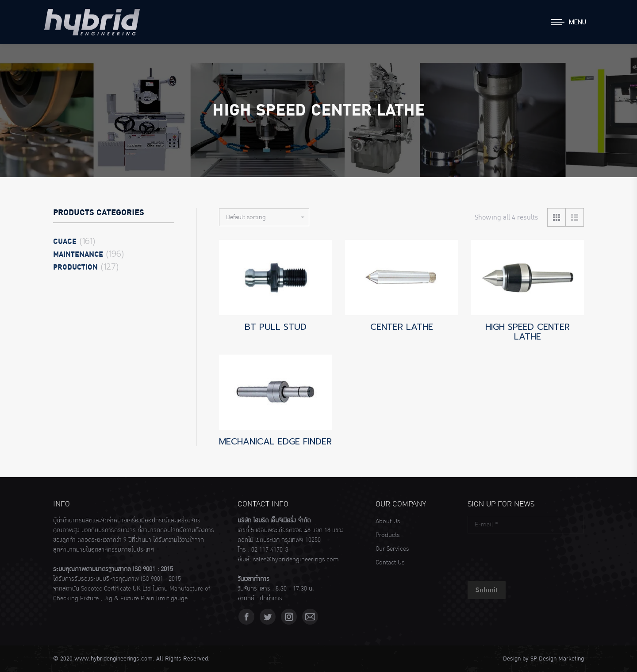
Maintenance (78, 255)
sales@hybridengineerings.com (296, 560)
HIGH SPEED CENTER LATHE (528, 332)
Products (388, 535)
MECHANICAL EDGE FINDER (275, 441)
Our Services (392, 549)
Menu (578, 22)
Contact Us (390, 563)
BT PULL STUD (276, 327)
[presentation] (535, 555)
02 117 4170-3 (270, 550)
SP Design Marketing (557, 659)
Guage (65, 242)
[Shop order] (264, 217)
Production (75, 267)
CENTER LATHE (402, 327)
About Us (388, 521)
